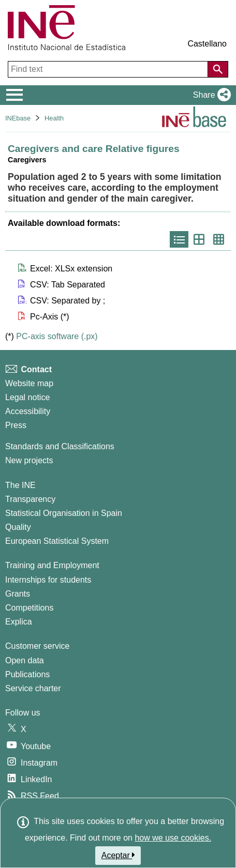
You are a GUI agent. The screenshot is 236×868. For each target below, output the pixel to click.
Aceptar (118, 855)
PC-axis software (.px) (57, 336)
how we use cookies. (173, 838)
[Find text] (109, 69)
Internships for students (48, 580)
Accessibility (28, 411)
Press (16, 425)
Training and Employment (52, 565)
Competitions (29, 608)
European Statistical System (57, 541)
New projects (29, 460)
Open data (25, 660)
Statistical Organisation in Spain (64, 513)
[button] (210, 95)
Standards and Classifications (60, 446)
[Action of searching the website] (218, 69)
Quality (18, 527)
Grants (18, 594)
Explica (19, 622)
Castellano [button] (207, 44)
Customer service (37, 646)
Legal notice (27, 397)
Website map (29, 383)
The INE (20, 485)
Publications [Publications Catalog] (27, 674)
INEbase (18, 118)
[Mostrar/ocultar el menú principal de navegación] (15, 95)
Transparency (30, 499)
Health (54, 118)
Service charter (33, 688)
